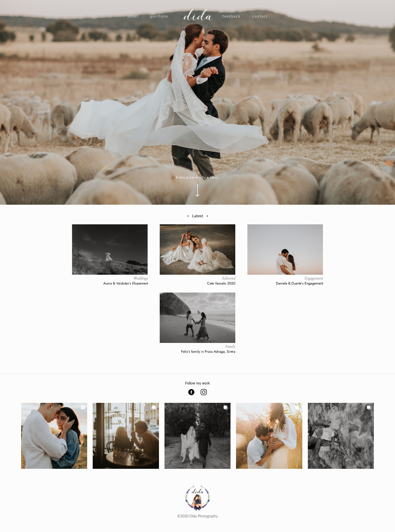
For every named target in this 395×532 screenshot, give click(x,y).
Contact (260, 16)
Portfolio (159, 16)
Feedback (232, 16)
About (133, 16)
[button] (54, 436)
